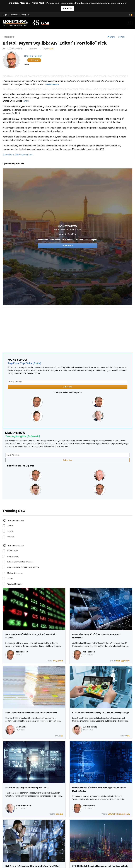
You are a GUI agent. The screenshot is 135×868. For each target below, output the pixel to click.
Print (121, 37)
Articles (10, 526)
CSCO (57, 814)
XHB (120, 814)
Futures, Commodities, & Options (20, 562)
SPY (126, 661)
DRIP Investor (52, 84)
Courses (11, 537)
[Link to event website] (67, 237)
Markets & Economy (15, 573)
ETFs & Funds (13, 551)
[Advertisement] (67, 328)
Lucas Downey (90, 727)
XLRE (124, 814)
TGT (114, 814)
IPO (128, 661)
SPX (62, 661)
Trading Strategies (15, 584)
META (110, 814)
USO (58, 661)
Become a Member (18, 15)
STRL (128, 736)
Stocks (10, 578)
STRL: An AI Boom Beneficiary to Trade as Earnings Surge (101, 713)
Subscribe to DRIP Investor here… (18, 155)
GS (62, 736)
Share (111, 37)
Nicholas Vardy (24, 805)
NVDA (54, 661)
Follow (34, 60)
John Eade (21, 727)
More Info (68, 8)
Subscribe (67, 387)
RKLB (61, 814)
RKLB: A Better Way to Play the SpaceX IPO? (27, 788)
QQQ (122, 661)
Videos (10, 531)
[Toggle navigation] (129, 23)
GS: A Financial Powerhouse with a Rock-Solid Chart (31, 713)
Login (5, 15)
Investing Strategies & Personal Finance (23, 567)
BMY (51, 49)
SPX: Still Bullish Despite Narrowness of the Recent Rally (100, 866)
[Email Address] (67, 382)
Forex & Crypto (13, 556)
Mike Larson (22, 652)
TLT (117, 814)
